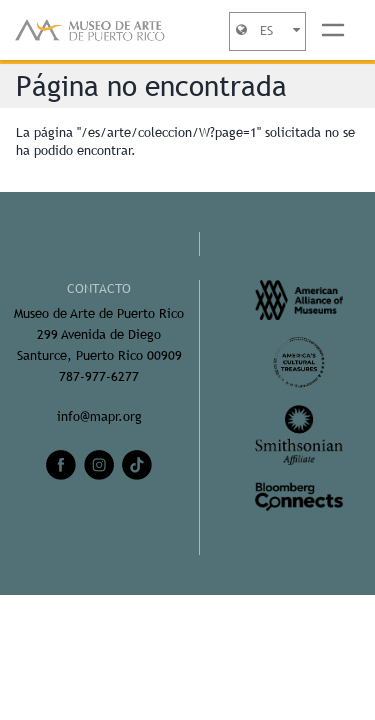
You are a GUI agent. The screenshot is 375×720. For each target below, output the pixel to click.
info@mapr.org (99, 416)
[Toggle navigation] (333, 30)
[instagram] (99, 465)
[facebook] (61, 465)
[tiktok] (137, 465)
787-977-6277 (99, 376)
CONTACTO (99, 288)
